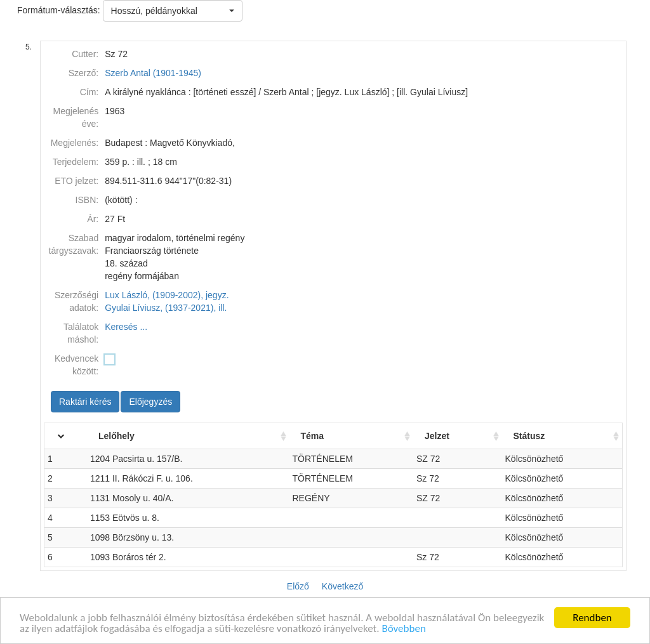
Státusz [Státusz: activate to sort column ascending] (529, 436)
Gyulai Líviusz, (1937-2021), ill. (166, 308)
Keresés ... (126, 327)
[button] (173, 11)
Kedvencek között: (76, 365)
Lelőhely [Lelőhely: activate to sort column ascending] (116, 436)
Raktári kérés (85, 402)
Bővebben (403, 630)
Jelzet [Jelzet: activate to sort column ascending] (437, 436)
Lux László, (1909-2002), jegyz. (167, 295)
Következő (342, 586)
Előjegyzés (150, 402)
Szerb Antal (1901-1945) (153, 73)
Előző (298, 586)
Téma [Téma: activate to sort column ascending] (313, 436)
